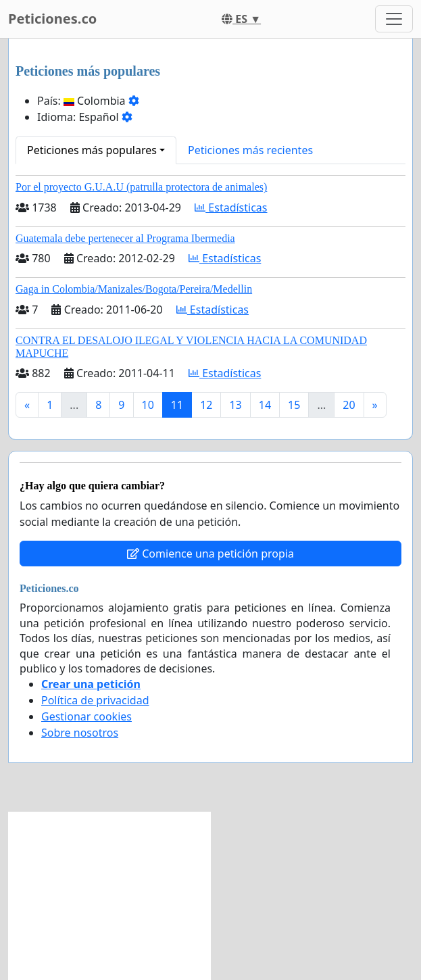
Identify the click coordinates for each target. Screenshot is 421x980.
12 (206, 405)
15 (294, 405)
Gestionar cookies (86, 716)
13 (235, 405)
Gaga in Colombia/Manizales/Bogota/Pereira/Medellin (134, 289)
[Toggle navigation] (394, 19)
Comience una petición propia (210, 554)
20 (349, 405)
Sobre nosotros (80, 733)
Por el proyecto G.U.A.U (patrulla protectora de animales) (141, 187)
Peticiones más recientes (250, 150)
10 (148, 405)
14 (265, 405)
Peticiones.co (52, 19)
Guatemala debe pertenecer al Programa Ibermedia (125, 238)
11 (177, 405)
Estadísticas (231, 207)
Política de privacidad (95, 700)
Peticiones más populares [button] (92, 150)
